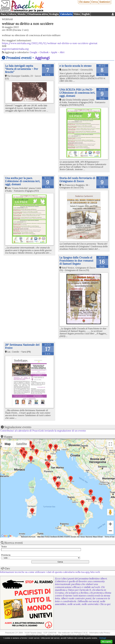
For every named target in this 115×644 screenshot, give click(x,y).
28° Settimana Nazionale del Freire (22, 346)
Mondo (21, 14)
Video (77, 14)
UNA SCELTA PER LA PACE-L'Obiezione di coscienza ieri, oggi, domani (77, 93)
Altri (62, 52)
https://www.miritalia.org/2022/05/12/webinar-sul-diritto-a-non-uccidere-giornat (50, 43)
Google (33, 52)
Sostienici (105, 2)
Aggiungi (42, 58)
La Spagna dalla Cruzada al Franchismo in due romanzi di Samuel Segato (76, 261)
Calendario (66, 14)
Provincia (6, 555)
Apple (54, 52)
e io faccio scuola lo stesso (75, 66)
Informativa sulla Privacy (100, 633)
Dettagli (103, 638)
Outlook (44, 52)
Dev (8, 568)
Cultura (12, 14)
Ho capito (106, 642)
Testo (4, 547)
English (86, 14)
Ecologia (54, 14)
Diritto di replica (53, 635)
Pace (3, 14)
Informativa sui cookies (36, 635)
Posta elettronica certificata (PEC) (76, 635)
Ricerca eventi (13, 543)
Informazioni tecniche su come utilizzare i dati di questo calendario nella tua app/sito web (50, 572)
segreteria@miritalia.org (15, 49)
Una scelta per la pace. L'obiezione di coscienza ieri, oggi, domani (23, 181)
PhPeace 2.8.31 (81, 633)
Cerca (94, 2)
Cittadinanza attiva (37, 14)
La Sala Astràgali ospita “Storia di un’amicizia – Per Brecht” (22, 69)
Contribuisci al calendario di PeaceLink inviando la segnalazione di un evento (43, 431)
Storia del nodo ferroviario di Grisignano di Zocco (77, 180)
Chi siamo (84, 2)
